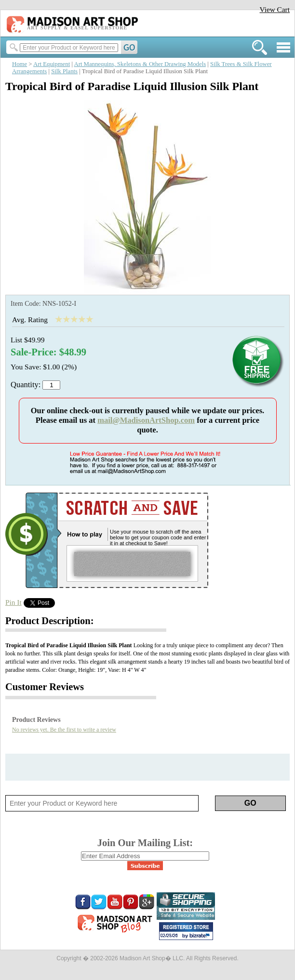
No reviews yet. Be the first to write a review (64, 730)
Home (20, 64)
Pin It (13, 602)
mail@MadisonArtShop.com (146, 420)
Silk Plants (64, 71)
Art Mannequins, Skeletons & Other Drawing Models (140, 64)
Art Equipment (52, 64)
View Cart (275, 9)
